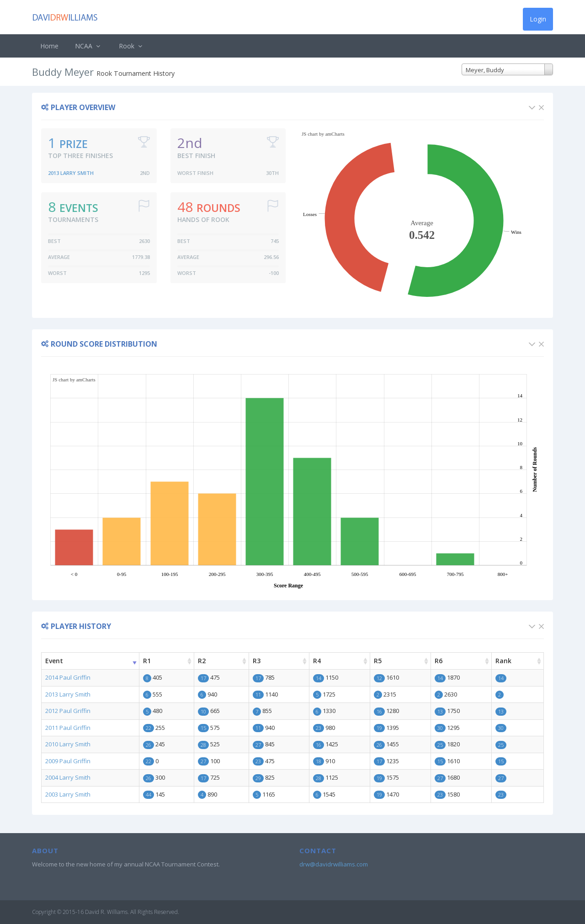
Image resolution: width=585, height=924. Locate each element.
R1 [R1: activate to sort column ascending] (147, 661)
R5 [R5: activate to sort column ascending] (378, 661)
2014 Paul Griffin (68, 677)
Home (49, 46)
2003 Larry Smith (68, 794)
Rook (132, 46)
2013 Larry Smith (71, 173)
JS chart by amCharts (323, 134)
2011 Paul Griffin (68, 728)
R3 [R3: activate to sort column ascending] (257, 661)
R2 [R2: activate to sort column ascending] (202, 661)
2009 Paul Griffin (68, 761)
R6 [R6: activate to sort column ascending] (439, 661)
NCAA (89, 46)
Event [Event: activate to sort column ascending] (54, 661)
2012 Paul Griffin (68, 711)
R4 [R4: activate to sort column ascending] (317, 661)
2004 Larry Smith (68, 777)
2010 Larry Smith (68, 744)
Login (538, 19)
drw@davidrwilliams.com (334, 864)
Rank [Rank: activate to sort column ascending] (503, 661)
